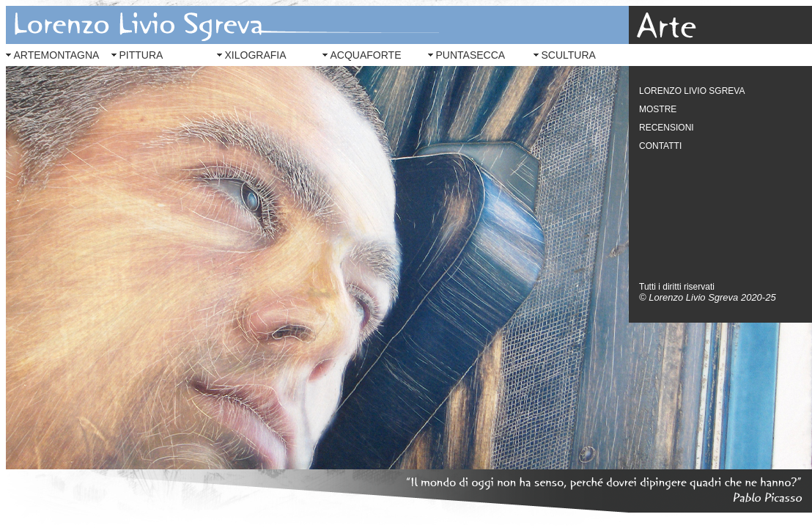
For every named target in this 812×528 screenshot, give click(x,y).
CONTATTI (660, 146)
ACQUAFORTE (366, 55)
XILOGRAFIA (256, 55)
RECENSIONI (667, 128)
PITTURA (141, 55)
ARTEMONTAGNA (57, 55)
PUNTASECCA (471, 55)
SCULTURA (569, 55)
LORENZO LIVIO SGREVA (692, 91)
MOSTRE (658, 109)
